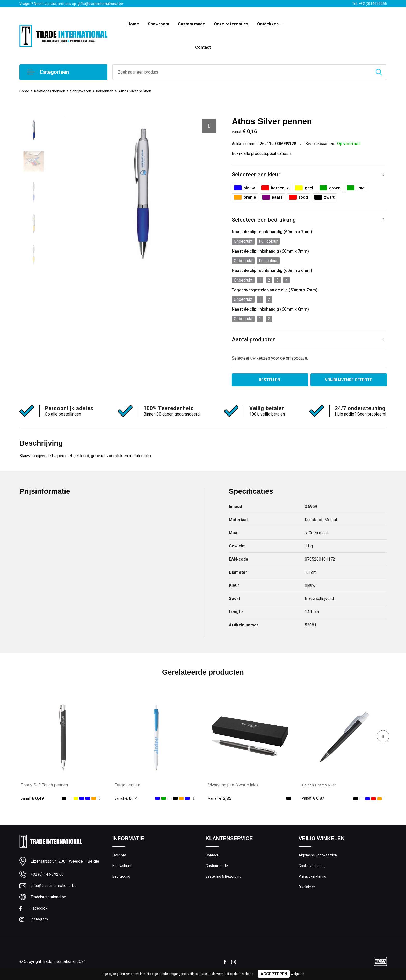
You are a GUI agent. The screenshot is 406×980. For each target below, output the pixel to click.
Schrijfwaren (82, 91)
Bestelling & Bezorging (225, 879)
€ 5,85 (220, 799)
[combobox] (242, 72)
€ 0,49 (32, 799)
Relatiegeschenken (51, 91)
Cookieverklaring (313, 868)
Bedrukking (122, 879)
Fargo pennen (127, 786)
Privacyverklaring (313, 879)
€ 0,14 (126, 799)
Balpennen (106, 91)
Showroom (158, 24)
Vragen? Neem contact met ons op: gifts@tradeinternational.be (71, 4)
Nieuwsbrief (122, 868)
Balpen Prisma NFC (320, 786)
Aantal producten (254, 339)
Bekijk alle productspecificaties (262, 153)
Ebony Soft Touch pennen (44, 786)
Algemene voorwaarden (319, 856)
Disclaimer (307, 890)
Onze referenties (231, 24)
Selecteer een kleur (256, 174)
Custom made (191, 24)
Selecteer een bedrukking (264, 220)
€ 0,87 (314, 799)
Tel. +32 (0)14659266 (369, 4)
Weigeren (297, 974)
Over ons (120, 856)
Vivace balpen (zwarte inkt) (233, 786)
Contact (203, 47)
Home (133, 24)
